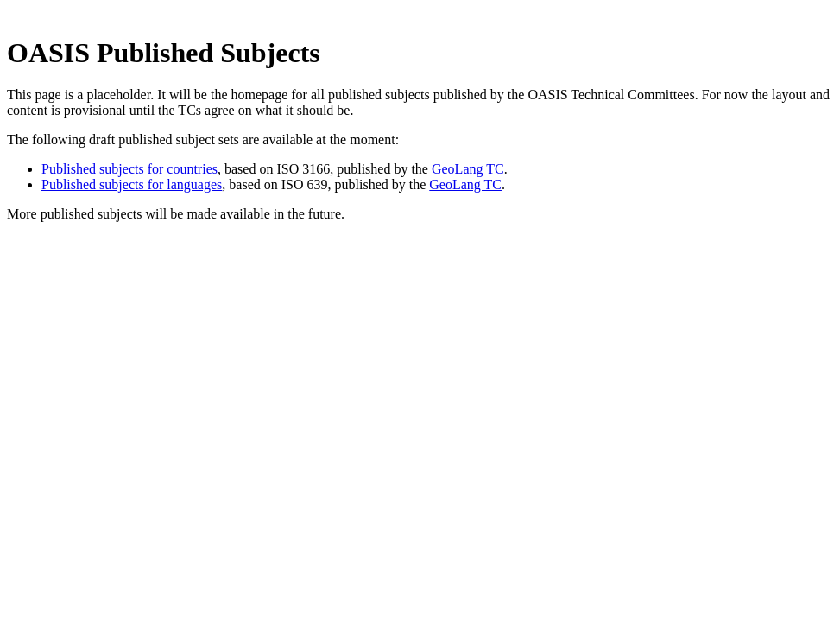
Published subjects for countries (129, 169)
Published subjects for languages (132, 184)
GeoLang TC (468, 169)
